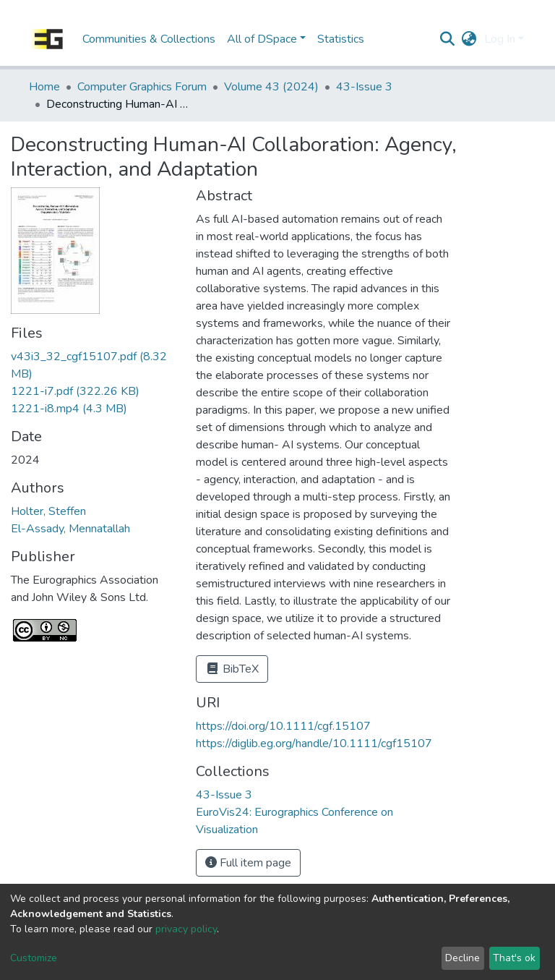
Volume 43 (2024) (271, 87)
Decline (462, 958)
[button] (469, 39)
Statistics (341, 39)
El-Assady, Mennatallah (70, 529)
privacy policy (186, 929)
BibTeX (232, 669)
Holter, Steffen (48, 511)
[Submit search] (448, 39)
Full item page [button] (248, 863)
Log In (500, 39)
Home (44, 87)
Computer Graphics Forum (142, 87)
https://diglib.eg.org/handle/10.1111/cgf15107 (314, 743)
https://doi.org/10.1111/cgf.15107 (283, 726)
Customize (34, 958)
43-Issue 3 (364, 87)
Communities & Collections (149, 39)
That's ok (514, 958)
